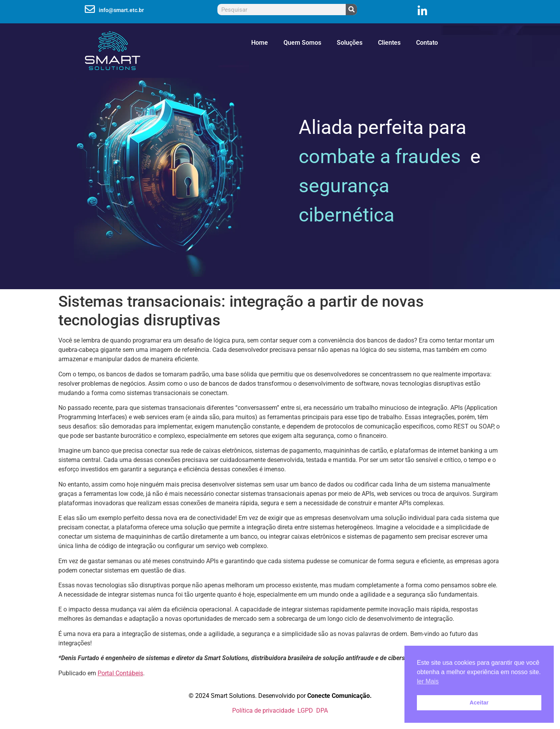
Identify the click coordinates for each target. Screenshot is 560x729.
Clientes (389, 43)
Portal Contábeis (120, 673)
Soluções (350, 43)
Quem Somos (302, 43)
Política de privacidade (263, 711)
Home (260, 43)
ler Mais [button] (428, 681)
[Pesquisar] (351, 10)
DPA (320, 711)
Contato (427, 43)
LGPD (305, 711)
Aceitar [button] (479, 703)
